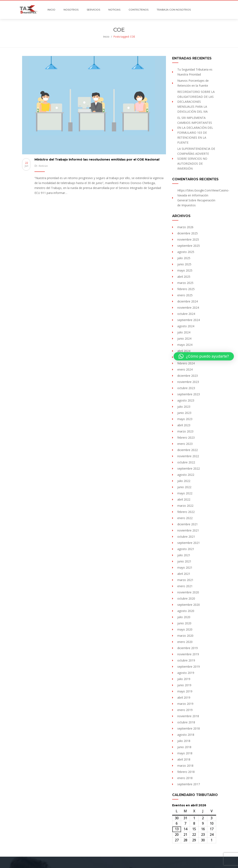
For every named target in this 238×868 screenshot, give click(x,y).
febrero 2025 (186, 289)
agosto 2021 (186, 549)
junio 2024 (184, 338)
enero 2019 (185, 710)
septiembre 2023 (189, 394)
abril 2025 (184, 277)
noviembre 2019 (188, 654)
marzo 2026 (185, 227)
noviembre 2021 (188, 530)
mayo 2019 (185, 691)
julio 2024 (184, 332)
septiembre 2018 (189, 728)
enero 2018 (185, 778)
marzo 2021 (185, 580)
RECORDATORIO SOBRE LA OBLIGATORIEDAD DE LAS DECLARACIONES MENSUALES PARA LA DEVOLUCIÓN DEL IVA (196, 102)
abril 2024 (184, 351)
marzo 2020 (185, 636)
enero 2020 (185, 642)
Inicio (106, 37)
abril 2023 (184, 425)
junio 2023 (184, 413)
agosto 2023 (186, 400)
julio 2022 (184, 481)
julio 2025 (184, 258)
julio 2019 (184, 679)
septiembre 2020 (189, 605)
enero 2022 (185, 518)
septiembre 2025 (189, 246)
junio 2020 (184, 623)
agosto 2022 (186, 475)
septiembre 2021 (189, 543)
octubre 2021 (186, 537)
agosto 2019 (186, 673)
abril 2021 (184, 574)
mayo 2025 (185, 270)
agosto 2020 (186, 611)
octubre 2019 (186, 660)
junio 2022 (184, 487)
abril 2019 (184, 697)
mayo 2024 (185, 345)
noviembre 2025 (188, 239)
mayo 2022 (185, 493)
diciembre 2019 (188, 648)
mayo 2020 (185, 629)
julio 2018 (184, 741)
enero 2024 (185, 369)
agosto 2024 (186, 326)
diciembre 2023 (188, 376)
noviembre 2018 (188, 716)
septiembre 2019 (189, 667)
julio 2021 (184, 555)
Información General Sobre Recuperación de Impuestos (196, 200)
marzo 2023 (185, 431)
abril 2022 (184, 499)
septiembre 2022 (189, 468)
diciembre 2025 (188, 233)
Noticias (43, 166)
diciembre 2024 (188, 301)
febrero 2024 (186, 363)
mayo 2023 (185, 419)
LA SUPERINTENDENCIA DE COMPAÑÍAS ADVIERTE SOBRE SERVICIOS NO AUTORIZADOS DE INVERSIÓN (196, 159)
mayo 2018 (185, 753)
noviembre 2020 (188, 592)
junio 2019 (184, 685)
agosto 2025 (186, 252)
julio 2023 (184, 407)
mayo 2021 (185, 567)
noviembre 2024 (188, 308)
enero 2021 (185, 586)
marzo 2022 (185, 506)
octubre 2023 (186, 388)
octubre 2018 (186, 722)
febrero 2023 (186, 438)
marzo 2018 (185, 766)
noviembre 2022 (188, 456)
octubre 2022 (186, 462)
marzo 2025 (185, 283)
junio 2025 (184, 264)
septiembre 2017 (189, 784)
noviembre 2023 (188, 382)
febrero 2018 (186, 772)
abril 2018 (184, 759)
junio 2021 (184, 561)
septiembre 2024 (189, 320)
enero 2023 (185, 444)
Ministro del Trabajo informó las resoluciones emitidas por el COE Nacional (97, 159)
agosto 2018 (186, 735)
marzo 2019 (185, 704)
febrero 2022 (186, 512)
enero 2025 (185, 295)
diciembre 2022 (188, 450)
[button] (204, 356)
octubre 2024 (186, 314)
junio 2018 (184, 747)
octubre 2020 (186, 598)
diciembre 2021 (188, 524)
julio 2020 (184, 617)
